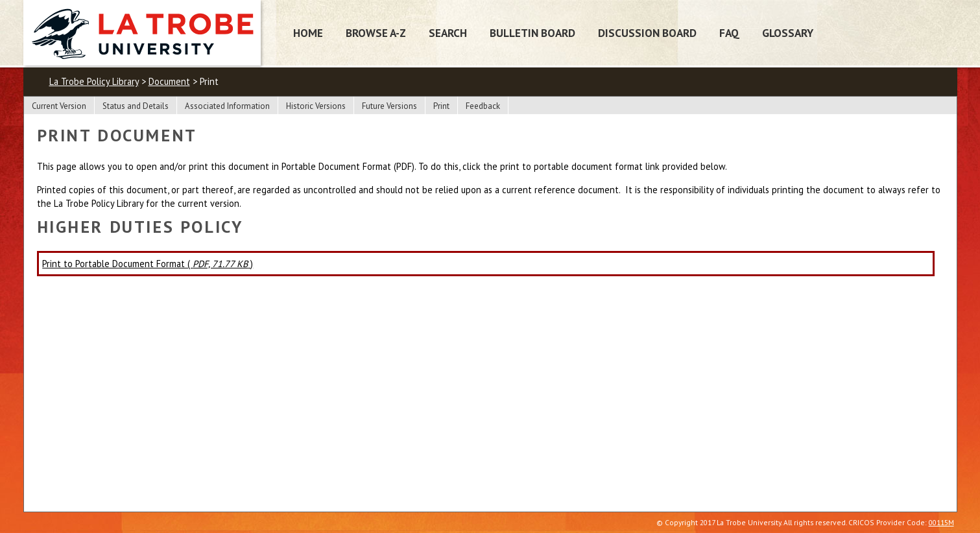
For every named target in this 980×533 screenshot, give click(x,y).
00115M (941, 522)
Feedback (483, 106)
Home (308, 33)
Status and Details (136, 106)
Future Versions (389, 106)
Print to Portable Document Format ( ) (148, 264)
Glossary (788, 33)
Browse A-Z (376, 33)
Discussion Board (647, 33)
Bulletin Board (532, 33)
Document (169, 81)
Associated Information (227, 106)
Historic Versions (316, 106)
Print (441, 106)
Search (448, 33)
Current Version (59, 106)
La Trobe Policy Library (94, 81)
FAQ (729, 33)
